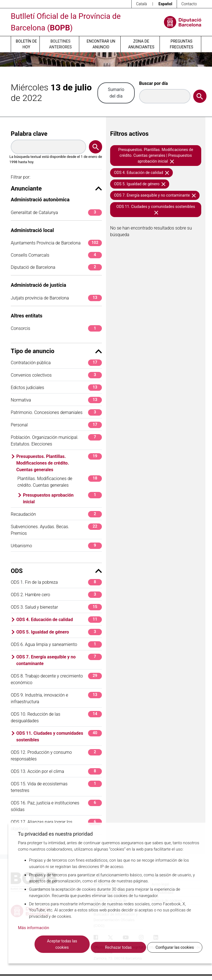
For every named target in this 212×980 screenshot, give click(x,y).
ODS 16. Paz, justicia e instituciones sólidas (56, 806)
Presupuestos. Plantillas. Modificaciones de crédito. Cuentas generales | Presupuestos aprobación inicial (156, 155)
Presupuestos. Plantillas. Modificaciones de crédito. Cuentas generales (59, 463)
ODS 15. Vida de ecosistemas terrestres (56, 787)
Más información (34, 928)
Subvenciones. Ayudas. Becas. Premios (56, 530)
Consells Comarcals (56, 255)
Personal (56, 425)
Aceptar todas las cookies (62, 944)
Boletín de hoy (26, 44)
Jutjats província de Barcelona (56, 298)
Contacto (189, 4)
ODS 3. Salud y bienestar (56, 607)
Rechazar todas (118, 947)
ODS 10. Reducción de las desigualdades (56, 717)
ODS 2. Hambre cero (56, 595)
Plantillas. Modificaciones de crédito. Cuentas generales (60, 482)
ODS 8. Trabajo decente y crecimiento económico (56, 679)
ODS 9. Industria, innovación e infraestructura (56, 698)
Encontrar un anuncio (101, 44)
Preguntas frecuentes (181, 44)
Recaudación (56, 514)
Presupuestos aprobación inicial (62, 498)
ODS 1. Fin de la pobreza (56, 582)
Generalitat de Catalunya (56, 213)
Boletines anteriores (60, 44)
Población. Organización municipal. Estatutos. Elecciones (56, 440)
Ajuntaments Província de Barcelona (56, 243)
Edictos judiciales (56, 388)
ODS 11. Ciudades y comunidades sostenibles (59, 736)
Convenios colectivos (56, 375)
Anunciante (56, 188)
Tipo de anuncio (56, 351)
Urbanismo (56, 546)
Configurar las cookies (175, 947)
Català (141, 4)
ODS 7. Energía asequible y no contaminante (59, 660)
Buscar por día (153, 83)
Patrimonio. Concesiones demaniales (56, 412)
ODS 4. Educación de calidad (59, 620)
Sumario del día (116, 93)
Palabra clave (29, 134)
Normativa (56, 400)
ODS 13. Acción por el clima (56, 771)
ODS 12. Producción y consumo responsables (56, 755)
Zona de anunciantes (141, 44)
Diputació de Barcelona (56, 267)
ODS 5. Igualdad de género (59, 632)
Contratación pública (56, 363)
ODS (56, 571)
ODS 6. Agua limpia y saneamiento (56, 644)
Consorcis (56, 328)
